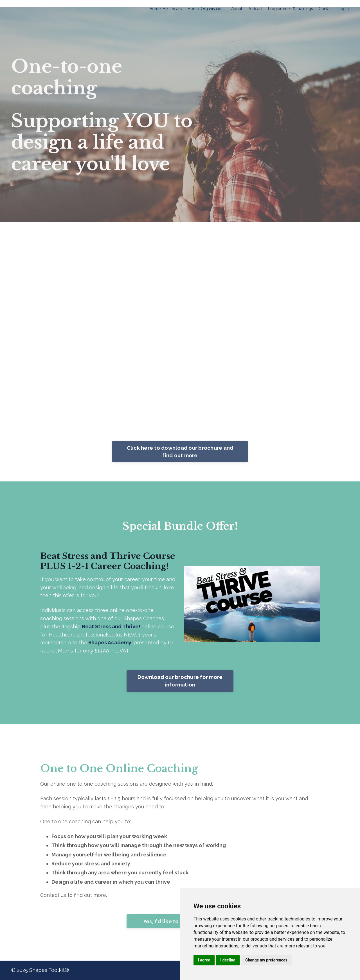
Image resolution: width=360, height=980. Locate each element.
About (237, 9)
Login (344, 9)
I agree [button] (204, 960)
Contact (326, 9)
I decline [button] (228, 960)
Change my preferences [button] (266, 960)
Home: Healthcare (166, 9)
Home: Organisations (207, 9)
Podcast (255, 9)
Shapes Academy (110, 643)
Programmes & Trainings (291, 9)
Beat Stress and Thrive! (112, 627)
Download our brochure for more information (180, 681)
